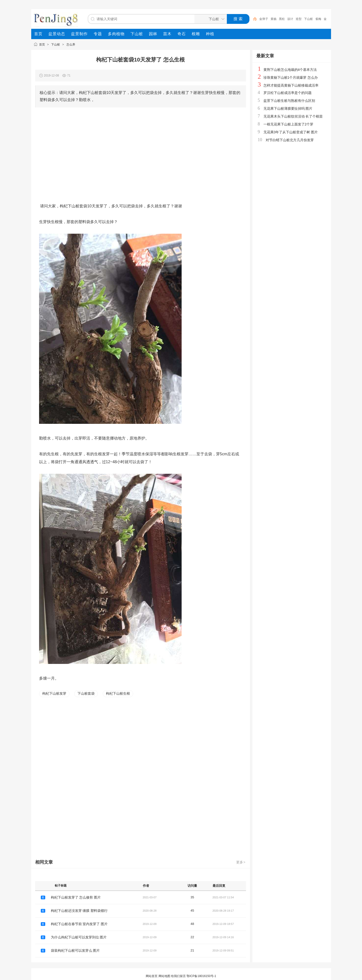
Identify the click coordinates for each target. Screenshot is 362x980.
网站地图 (164, 976)
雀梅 (318, 19)
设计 (290, 19)
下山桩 (308, 19)
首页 (42, 45)
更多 (241, 862)
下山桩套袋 (86, 693)
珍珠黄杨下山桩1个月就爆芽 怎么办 (291, 77)
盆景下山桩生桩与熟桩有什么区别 (289, 101)
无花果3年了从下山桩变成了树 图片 (291, 132)
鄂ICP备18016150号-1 (201, 976)
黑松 (282, 19)
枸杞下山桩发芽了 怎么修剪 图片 (76, 897)
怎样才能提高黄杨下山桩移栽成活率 (291, 85)
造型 (299, 19)
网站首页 (152, 976)
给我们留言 (178, 976)
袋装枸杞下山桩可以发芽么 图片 (75, 950)
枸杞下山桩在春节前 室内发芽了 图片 (79, 924)
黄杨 (274, 19)
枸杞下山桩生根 (118, 693)
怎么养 (71, 45)
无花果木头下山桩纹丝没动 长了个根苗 (293, 116)
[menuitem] (38, 34)
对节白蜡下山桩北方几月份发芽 (290, 140)
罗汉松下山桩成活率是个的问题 (288, 93)
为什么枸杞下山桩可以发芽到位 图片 (79, 937)
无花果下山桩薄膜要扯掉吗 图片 (288, 108)
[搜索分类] (210, 19)
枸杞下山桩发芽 (54, 693)
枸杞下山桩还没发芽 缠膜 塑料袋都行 (79, 911)
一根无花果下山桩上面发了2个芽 (289, 124)
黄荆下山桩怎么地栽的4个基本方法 (290, 70)
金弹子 (264, 19)
